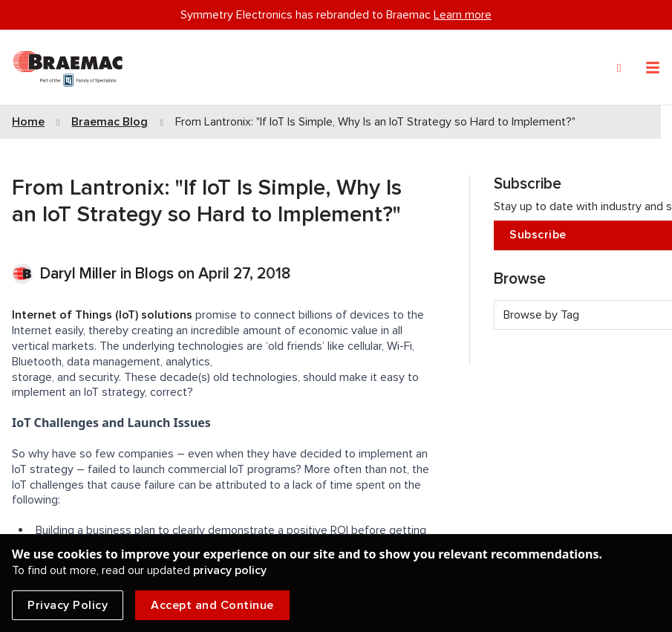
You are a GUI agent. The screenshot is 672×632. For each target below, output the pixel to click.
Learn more (463, 15)
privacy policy (230, 570)
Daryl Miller (80, 274)
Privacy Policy (68, 605)
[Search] (619, 68)
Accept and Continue (212, 605)
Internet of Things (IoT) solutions (102, 315)
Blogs (154, 274)
